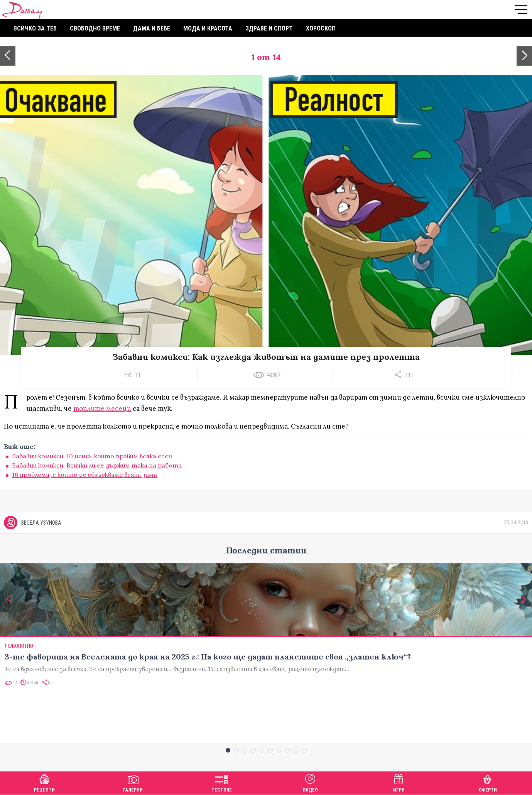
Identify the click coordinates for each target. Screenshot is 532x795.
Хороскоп (321, 28)
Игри (399, 782)
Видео (310, 782)
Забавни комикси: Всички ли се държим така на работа (97, 465)
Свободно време (95, 28)
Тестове (222, 782)
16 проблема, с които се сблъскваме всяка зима (84, 475)
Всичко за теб (35, 28)
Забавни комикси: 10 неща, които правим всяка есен (92, 456)
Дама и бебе (152, 28)
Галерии (133, 782)
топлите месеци (102, 409)
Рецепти (44, 782)
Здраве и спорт (269, 28)
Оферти (488, 782)
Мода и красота (208, 28)
